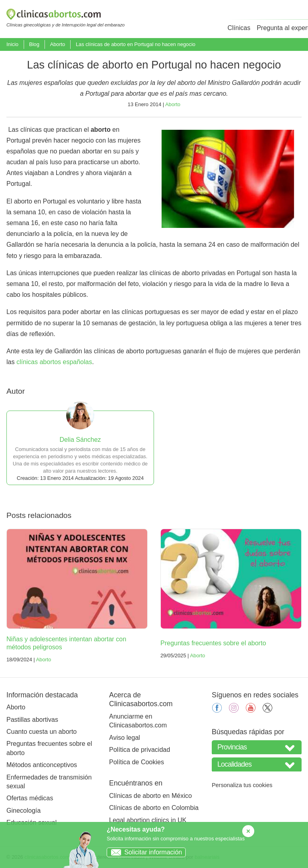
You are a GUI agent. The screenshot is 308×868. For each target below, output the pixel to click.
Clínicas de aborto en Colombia (154, 808)
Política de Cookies (137, 762)
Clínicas (239, 28)
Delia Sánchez (80, 440)
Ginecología (23, 811)
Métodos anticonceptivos (42, 765)
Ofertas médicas (30, 798)
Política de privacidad (140, 750)
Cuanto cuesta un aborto (42, 732)
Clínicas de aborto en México (150, 796)
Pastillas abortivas (32, 720)
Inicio (12, 44)
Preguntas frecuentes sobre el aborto (213, 643)
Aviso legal (125, 738)
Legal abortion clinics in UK (148, 820)
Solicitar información (145, 852)
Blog (34, 44)
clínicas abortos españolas (54, 362)
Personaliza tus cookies (242, 785)
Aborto (58, 44)
